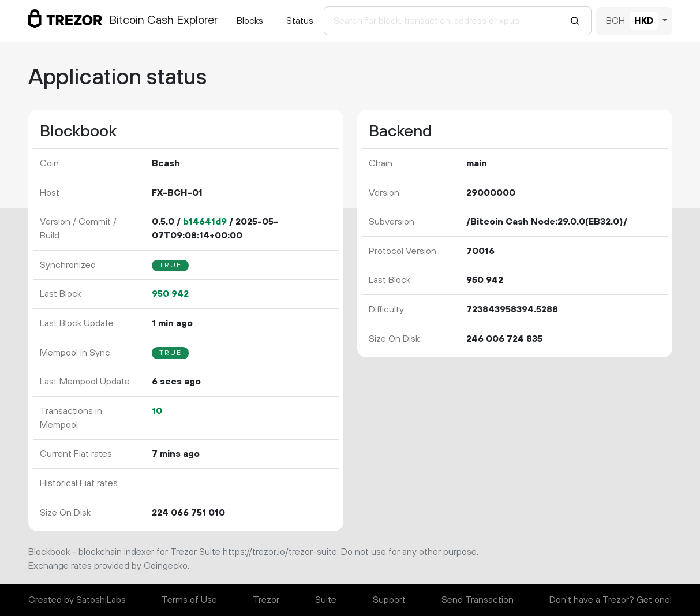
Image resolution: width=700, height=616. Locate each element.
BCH (615, 21)
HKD (644, 21)
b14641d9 (205, 222)
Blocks (250, 21)
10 (157, 411)
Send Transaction (478, 600)
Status (300, 21)
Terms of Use (189, 600)
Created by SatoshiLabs (77, 600)
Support (389, 600)
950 (170, 294)
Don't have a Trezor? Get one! (611, 600)
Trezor (266, 600)
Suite (326, 600)
